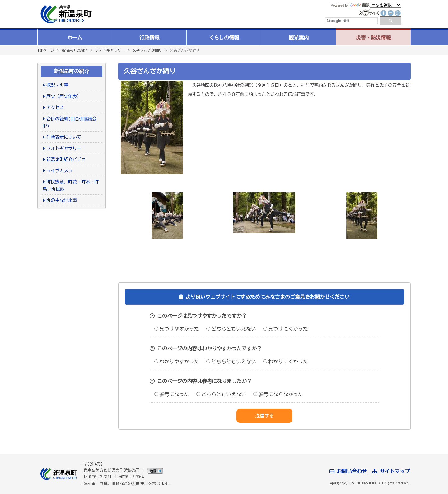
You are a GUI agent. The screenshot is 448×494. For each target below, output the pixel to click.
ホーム (75, 38)
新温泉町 (65, 14)
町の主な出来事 (62, 200)
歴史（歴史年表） (64, 96)
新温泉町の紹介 (75, 50)
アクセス (55, 107)
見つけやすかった (177, 329)
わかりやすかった (177, 361)
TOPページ (46, 50)
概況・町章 (57, 85)
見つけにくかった (286, 329)
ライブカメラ (59, 171)
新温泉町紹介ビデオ (66, 159)
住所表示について (64, 137)
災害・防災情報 (373, 38)
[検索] (351, 21)
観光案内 (299, 38)
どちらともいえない (231, 329)
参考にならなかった (278, 394)
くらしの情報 (224, 38)
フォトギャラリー (110, 50)
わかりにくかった (286, 361)
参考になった (172, 394)
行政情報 (149, 38)
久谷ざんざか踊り (147, 50)
